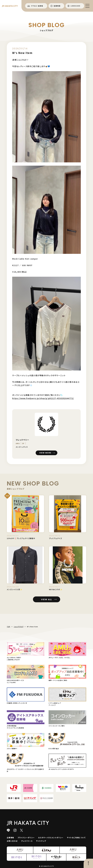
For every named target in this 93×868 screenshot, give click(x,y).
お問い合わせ (12, 841)
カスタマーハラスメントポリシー (51, 838)
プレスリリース (27, 841)
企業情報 (10, 838)
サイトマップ (41, 841)
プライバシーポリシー (26, 838)
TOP (9, 627)
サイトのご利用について (76, 838)
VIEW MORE (45, 453)
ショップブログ (19, 627)
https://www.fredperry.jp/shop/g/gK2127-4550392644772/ (43, 398)
